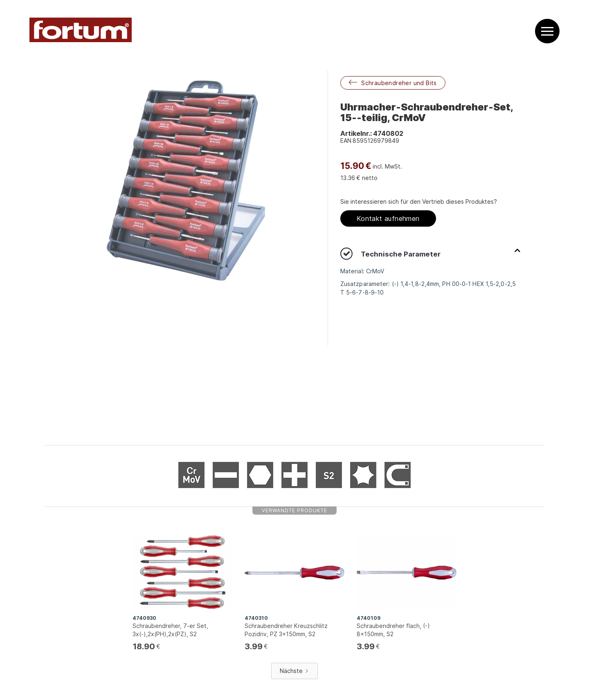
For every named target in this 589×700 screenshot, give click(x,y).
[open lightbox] (186, 180)
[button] (547, 31)
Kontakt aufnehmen (388, 218)
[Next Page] (294, 671)
